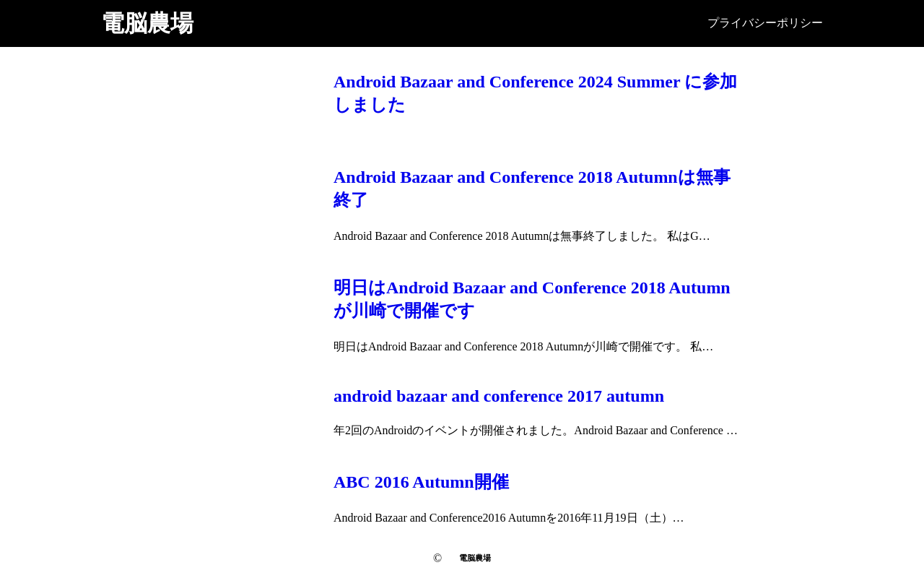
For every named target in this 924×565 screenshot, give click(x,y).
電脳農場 (147, 23)
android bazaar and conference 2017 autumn (499, 396)
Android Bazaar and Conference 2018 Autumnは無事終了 (532, 189)
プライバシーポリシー (765, 23)
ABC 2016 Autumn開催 (421, 482)
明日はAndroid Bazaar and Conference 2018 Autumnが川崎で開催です (532, 299)
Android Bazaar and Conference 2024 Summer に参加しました (535, 93)
